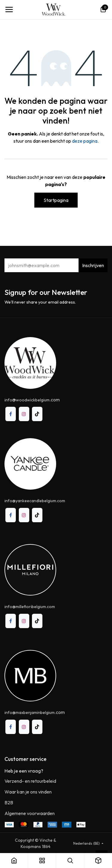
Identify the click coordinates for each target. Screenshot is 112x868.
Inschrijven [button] (93, 265)
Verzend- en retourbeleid (30, 781)
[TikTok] (37, 414)
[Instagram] (24, 414)
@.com (32, 400)
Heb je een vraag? (24, 771)
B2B (9, 802)
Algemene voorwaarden (30, 813)
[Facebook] (11, 414)
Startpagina (56, 200)
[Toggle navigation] (9, 10)
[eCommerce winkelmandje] (103, 10)
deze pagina (85, 141)
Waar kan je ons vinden (28, 792)
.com (35, 712)
